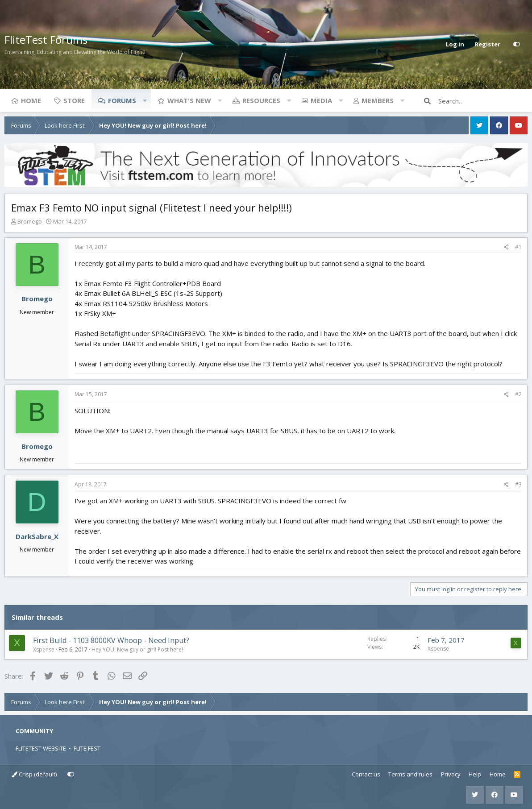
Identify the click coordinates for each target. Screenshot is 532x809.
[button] (145, 100)
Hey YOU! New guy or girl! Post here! (137, 649)
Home (31, 100)
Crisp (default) (34, 774)
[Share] (506, 247)
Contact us (366, 774)
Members (378, 100)
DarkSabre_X (37, 536)
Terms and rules (410, 774)
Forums (122, 100)
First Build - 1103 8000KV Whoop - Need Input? (111, 640)
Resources (261, 100)
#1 (518, 247)
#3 (518, 484)
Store (74, 100)
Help (475, 774)
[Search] (483, 101)
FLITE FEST (87, 748)
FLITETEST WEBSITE (41, 748)
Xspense (44, 649)
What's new (189, 100)
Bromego (30, 221)
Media (321, 100)
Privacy (451, 774)
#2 (518, 394)
